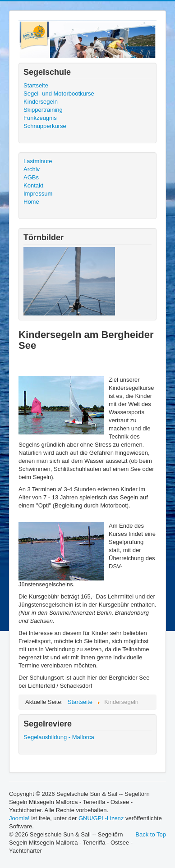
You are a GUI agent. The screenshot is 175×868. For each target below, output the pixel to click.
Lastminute (38, 161)
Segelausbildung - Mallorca (59, 737)
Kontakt (33, 185)
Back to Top (151, 834)
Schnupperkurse (45, 126)
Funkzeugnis (40, 118)
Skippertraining (43, 110)
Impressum (38, 194)
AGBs (31, 177)
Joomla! (19, 818)
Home (31, 202)
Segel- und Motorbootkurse (59, 94)
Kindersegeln (41, 102)
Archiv (32, 169)
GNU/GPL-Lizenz (101, 818)
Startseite (36, 85)
